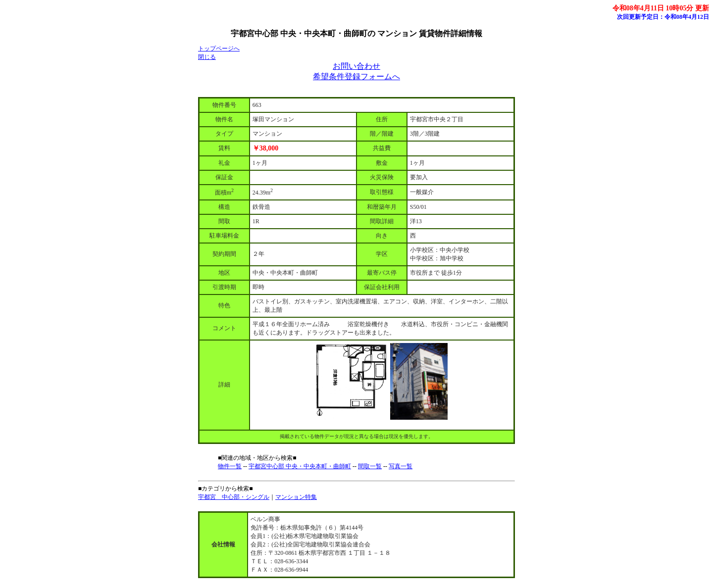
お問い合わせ (356, 66)
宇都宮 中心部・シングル (234, 497)
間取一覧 (370, 466)
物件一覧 (230, 466)
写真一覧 (401, 466)
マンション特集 (296, 497)
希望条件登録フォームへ (356, 76)
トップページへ (219, 49)
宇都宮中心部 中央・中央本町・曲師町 (300, 466)
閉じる (207, 57)
